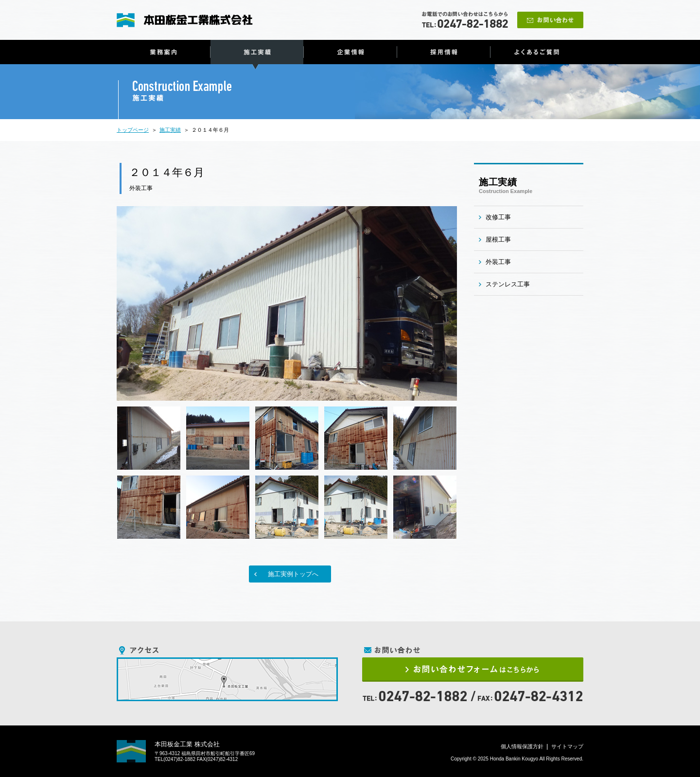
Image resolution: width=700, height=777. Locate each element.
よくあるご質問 (537, 52)
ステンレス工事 (508, 284)
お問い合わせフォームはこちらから (473, 670)
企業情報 (350, 52)
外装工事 (141, 188)
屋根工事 (498, 239)
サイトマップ (567, 746)
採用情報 (444, 52)
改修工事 (498, 217)
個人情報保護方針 (522, 746)
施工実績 (257, 52)
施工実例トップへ (293, 574)
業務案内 (164, 52)
